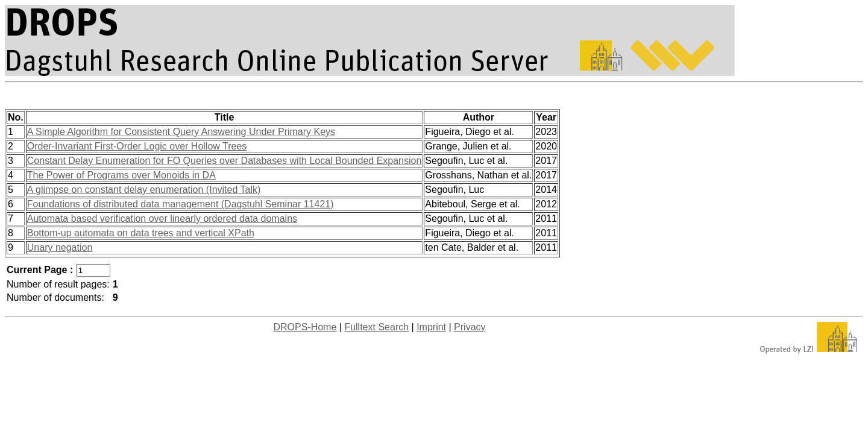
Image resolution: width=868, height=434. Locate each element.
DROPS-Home (305, 327)
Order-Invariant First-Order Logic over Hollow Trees (137, 146)
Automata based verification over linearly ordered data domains (162, 219)
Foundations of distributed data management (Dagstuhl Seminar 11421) (181, 204)
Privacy (470, 327)
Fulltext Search (376, 327)
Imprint (431, 327)
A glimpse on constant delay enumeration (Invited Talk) (144, 190)
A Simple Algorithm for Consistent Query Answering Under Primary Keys (181, 132)
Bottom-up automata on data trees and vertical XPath (141, 233)
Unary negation (60, 247)
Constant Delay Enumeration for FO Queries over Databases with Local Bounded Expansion (225, 161)
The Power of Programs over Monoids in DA (121, 175)
